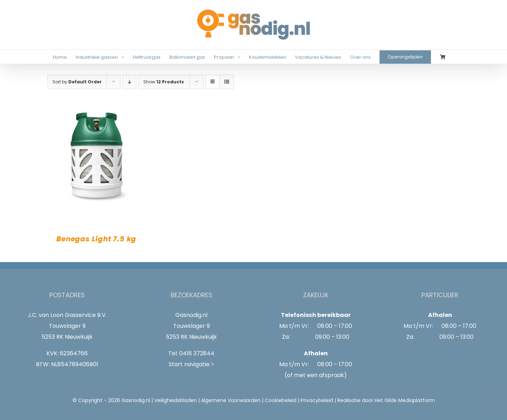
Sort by (77, 82)
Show (164, 82)
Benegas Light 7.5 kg (96, 239)
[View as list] (227, 82)
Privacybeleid (317, 400)
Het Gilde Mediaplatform (405, 400)
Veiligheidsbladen (176, 400)
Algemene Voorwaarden (231, 400)
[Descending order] (129, 82)
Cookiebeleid (281, 400)
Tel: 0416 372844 (191, 353)
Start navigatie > (191, 364)
